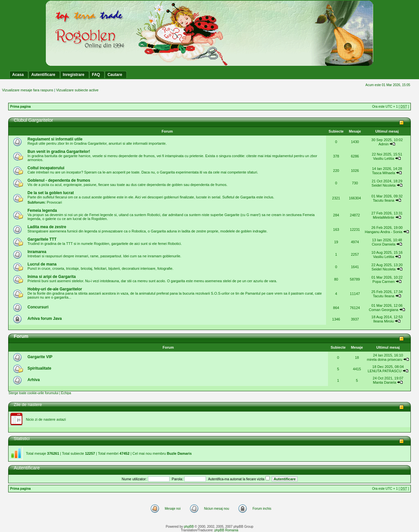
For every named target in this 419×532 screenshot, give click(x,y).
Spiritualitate (39, 368)
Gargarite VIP (40, 357)
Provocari (54, 202)
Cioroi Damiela (384, 244)
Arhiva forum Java (45, 319)
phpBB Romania (226, 530)
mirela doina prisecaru (385, 359)
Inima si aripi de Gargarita (52, 277)
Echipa (66, 393)
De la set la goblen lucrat (51, 193)
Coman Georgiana (384, 310)
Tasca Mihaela (384, 173)
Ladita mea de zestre (47, 227)
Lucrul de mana (42, 264)
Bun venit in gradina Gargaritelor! (59, 152)
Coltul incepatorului (46, 168)
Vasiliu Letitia (384, 158)
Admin (383, 144)
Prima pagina (20, 107)
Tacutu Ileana (383, 200)
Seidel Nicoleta (383, 185)
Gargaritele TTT (42, 239)
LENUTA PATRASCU (384, 371)
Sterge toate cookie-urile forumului (33, 393)
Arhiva (34, 380)
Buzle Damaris (179, 453)
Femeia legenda (42, 211)
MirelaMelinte (383, 217)
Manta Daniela (384, 382)
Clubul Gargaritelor (33, 120)
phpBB (189, 527)
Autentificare (27, 468)
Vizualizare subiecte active (77, 90)
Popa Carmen (384, 282)
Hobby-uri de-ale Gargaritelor (55, 289)
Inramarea (37, 252)
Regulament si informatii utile (55, 139)
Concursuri (38, 307)
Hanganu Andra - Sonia (384, 232)
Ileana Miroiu (383, 321)
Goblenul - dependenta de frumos (59, 180)
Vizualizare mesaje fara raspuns (27, 90)
